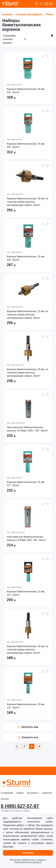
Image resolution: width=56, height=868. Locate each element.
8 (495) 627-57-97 (20, 806)
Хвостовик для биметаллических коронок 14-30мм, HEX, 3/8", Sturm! (26, 538)
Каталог (7, 14)
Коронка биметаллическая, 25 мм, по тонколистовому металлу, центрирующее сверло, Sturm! (27, 202)
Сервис (20, 793)
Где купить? (33, 793)
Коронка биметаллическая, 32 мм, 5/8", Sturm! (26, 258)
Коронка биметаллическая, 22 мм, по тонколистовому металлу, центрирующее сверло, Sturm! (27, 315)
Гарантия (47, 793)
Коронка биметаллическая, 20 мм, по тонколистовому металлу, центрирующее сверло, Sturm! (27, 373)
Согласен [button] (28, 853)
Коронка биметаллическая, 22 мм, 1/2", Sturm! (26, 593)
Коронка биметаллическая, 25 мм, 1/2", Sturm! (26, 484)
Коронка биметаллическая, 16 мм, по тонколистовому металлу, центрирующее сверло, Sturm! (27, 650)
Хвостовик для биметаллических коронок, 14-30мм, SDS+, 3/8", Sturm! (27, 429)
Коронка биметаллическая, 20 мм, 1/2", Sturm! (26, 706)
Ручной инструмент (30, 14)
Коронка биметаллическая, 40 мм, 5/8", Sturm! (26, 91)
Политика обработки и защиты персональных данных (28, 861)
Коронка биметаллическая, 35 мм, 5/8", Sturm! (26, 145)
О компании (7, 793)
